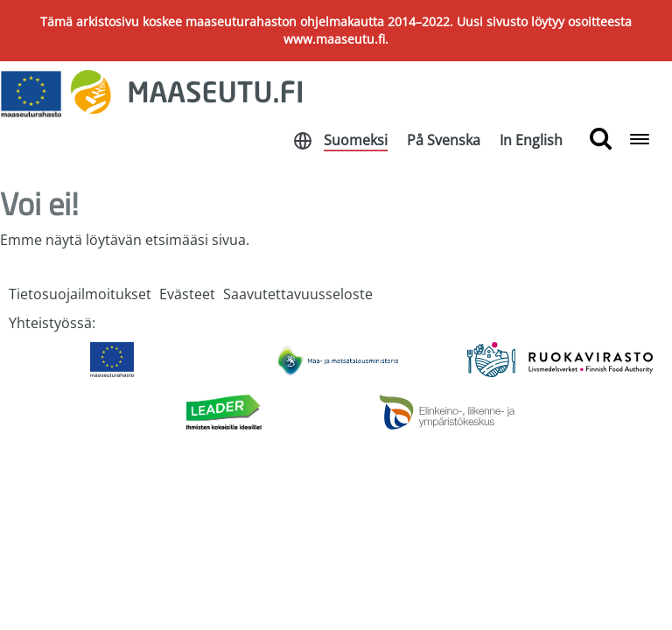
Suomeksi (356, 140)
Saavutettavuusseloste (298, 294)
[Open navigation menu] (640, 140)
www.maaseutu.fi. (336, 39)
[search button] (601, 140)
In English (531, 140)
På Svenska (444, 140)
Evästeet (187, 294)
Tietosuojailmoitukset (80, 294)
